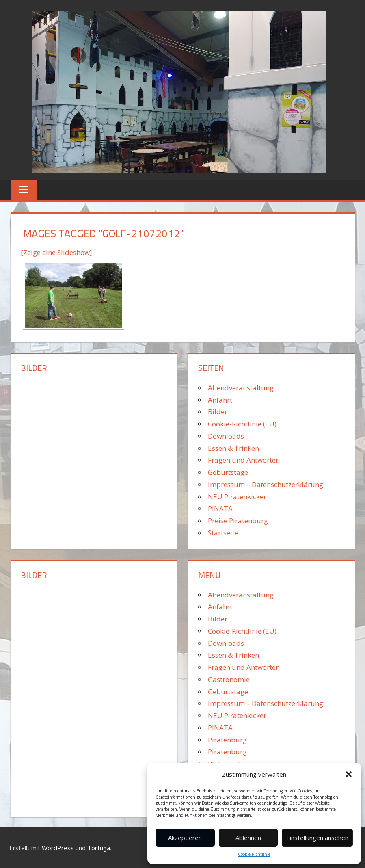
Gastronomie (229, 679)
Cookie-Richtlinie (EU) (242, 424)
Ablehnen (248, 838)
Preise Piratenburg (238, 521)
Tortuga (99, 848)
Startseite (223, 533)
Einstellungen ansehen (317, 838)
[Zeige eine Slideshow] (56, 252)
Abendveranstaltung (241, 388)
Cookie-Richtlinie (254, 854)
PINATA (220, 508)
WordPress (58, 848)
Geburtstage (228, 472)
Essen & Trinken (233, 448)
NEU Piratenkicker (237, 497)
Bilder (218, 412)
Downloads (226, 436)
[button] (349, 774)
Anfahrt (220, 400)
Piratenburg (227, 740)
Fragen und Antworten (244, 460)
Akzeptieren (185, 838)
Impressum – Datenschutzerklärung (266, 484)
